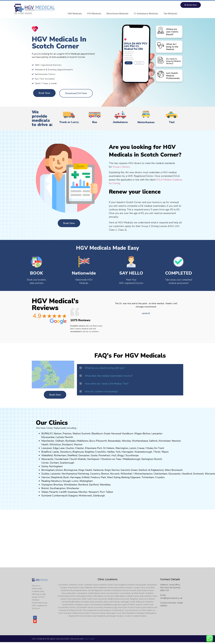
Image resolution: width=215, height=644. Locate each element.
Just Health (89, 641)
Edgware (135, 478)
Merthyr (83, 492)
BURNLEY (47, 434)
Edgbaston (156, 470)
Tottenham (148, 478)
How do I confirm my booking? (101, 392)
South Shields (78, 459)
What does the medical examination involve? (109, 376)
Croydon (160, 478)
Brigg (121, 456)
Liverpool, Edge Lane (53, 448)
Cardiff (63, 492)
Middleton (82, 441)
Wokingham (86, 481)
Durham (54, 463)
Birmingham (48, 470)
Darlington (147, 459)
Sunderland (62, 459)
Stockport (67, 445)
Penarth (54, 492)
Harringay (75, 478)
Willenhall (126, 474)
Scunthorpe (132, 456)
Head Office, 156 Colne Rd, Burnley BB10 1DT (170, 588)
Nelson (58, 434)
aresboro (143, 452)
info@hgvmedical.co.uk (171, 598)
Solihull (143, 470)
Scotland (46, 496)
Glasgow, (73, 496)
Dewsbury (66, 452)
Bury (92, 441)
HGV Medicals (75, 14)
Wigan (138, 434)
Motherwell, (86, 496)
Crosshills (100, 452)
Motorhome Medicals (117, 14)
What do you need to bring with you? (105, 368)
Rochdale (70, 441)
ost (78, 445)
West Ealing (114, 478)
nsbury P (97, 478)
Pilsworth (101, 441)
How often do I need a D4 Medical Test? (107, 384)
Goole (94, 456)
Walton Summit (81, 434)
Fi (92, 478)
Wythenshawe (140, 441)
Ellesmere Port (94, 448)
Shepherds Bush (60, 478)
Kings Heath (85, 470)
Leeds (56, 452)
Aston (59, 470)
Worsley (126, 441)
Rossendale (114, 441)
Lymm (133, 448)
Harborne (98, 470)
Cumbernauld (60, 496)
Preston (67, 434)
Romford (83, 485)
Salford (153, 441)
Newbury (56, 481)
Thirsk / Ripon (161, 452)
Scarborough (67, 463)
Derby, (45, 467)
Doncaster (84, 456)
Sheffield (72, 456)
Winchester (73, 489)
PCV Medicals (94, 14)
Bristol (45, 489)
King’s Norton (112, 470)
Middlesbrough (132, 459)
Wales (45, 492)
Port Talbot (106, 492)
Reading (46, 481)
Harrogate (127, 452)
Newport (94, 492)
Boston (105, 474)
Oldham (60, 441)
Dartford (94, 485)
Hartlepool (93, 459)
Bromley (58, 485)
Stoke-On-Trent (155, 448)
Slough (66, 481)
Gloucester (175, 474)
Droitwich (198, 474)
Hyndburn (128, 434)
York (118, 452)
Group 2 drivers (121, 167)
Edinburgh (99, 496)
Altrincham (164, 441)
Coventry (95, 474)
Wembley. (105, 485)
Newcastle (47, 459)
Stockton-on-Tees (112, 459)
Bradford (46, 452)
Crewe (141, 448)
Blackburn (97, 434)
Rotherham (60, 456)
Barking (125, 478)
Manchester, (48, 441)
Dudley (45, 474)
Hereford (187, 474)
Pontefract (104, 456)
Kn (137, 452)
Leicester (56, 474)
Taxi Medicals (170, 14)
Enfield (86, 478)
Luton (75, 481)
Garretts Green (129, 470)
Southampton (58, 489)
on (81, 445)
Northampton (69, 474)
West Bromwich (174, 470)
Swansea (72, 492)
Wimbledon (70, 485)
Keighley (90, 452)
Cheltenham (160, 474)
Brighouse (78, 452)
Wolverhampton (143, 474)
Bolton (147, 434)
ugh (150, 452)
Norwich (115, 474)
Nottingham (56, 467)
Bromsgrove (71, 470)
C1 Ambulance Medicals (146, 14)
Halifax (111, 452)
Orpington (47, 485)
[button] (112, 313)
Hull (114, 456)
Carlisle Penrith (64, 437)
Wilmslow (55, 445)
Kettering (83, 474)
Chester (80, 448)
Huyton (70, 448)
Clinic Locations (107, 580)
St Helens (109, 448)
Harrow (46, 478)
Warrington (122, 448)
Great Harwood (113, 434)
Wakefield (47, 456)
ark (104, 478)
